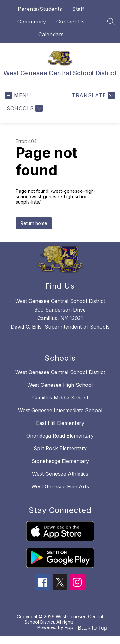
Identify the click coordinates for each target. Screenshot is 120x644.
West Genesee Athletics (60, 474)
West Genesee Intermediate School (60, 410)
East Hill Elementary (60, 423)
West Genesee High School (60, 385)
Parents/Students (40, 9)
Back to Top (92, 628)
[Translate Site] (93, 95)
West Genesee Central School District (60, 372)
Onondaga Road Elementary (60, 436)
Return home (34, 223)
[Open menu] (18, 95)
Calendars (51, 34)
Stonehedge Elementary (60, 461)
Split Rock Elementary (60, 448)
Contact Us (71, 22)
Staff (78, 9)
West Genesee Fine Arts (60, 486)
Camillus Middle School (60, 398)
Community (32, 22)
